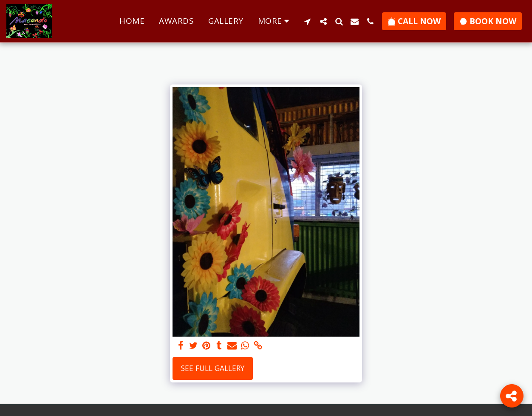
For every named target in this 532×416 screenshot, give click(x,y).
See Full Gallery (213, 368)
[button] (307, 21)
